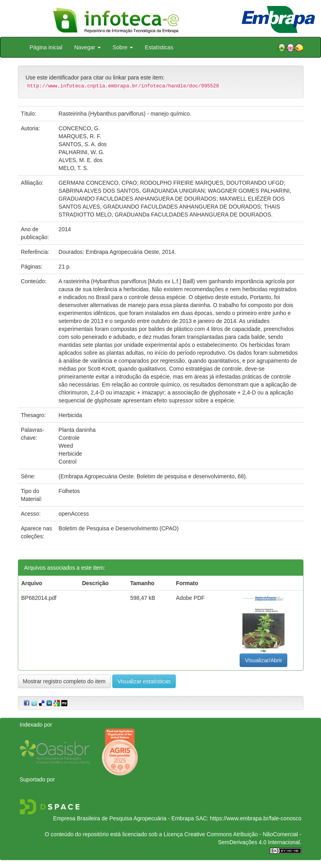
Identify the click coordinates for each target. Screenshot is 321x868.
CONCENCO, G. (79, 128)
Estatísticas (159, 47)
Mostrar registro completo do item (64, 681)
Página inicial (46, 47)
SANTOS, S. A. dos (83, 144)
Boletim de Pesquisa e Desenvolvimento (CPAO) (119, 528)
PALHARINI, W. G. (82, 152)
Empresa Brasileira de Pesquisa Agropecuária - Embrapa (124, 818)
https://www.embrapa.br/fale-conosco (256, 818)
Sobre (123, 47)
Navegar (87, 47)
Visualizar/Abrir (263, 660)
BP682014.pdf (39, 598)
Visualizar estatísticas (144, 681)
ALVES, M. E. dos (81, 160)
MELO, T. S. (74, 168)
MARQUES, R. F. (80, 136)
